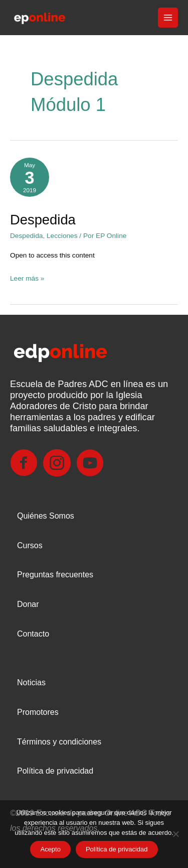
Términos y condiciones (59, 742)
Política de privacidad (55, 771)
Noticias (31, 683)
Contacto (33, 634)
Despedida (43, 220)
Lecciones (62, 236)
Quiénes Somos (46, 516)
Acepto (50, 849)
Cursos (30, 545)
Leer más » (27, 277)
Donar (28, 604)
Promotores (38, 712)
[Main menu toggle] (168, 18)
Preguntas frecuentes (55, 575)
